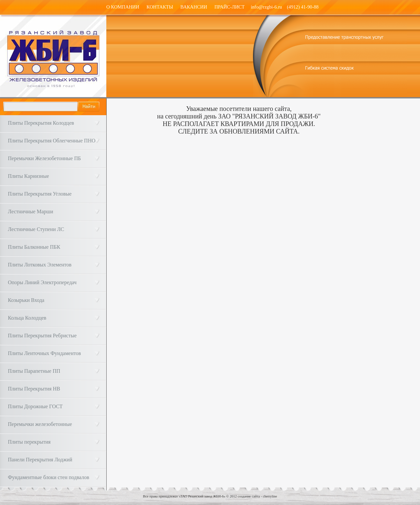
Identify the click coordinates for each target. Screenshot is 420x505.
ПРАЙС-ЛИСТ (230, 7)
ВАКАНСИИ (194, 7)
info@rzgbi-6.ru (266, 7)
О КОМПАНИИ (123, 7)
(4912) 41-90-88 (303, 7)
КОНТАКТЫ (160, 7)
